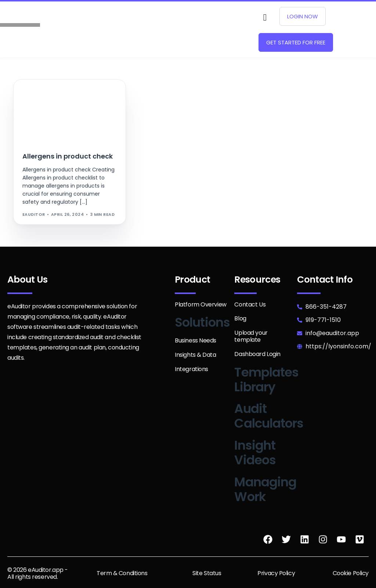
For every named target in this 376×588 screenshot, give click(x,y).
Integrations (191, 369)
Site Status (207, 573)
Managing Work (265, 489)
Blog (240, 318)
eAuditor (34, 214)
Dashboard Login (257, 354)
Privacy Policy (276, 573)
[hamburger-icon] (201, 29)
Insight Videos (255, 453)
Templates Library (266, 380)
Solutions (202, 322)
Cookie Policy (351, 573)
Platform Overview (201, 304)
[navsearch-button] (265, 18)
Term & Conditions (122, 573)
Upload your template (251, 336)
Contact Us (250, 304)
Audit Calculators (269, 416)
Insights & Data (196, 355)
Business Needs (196, 340)
